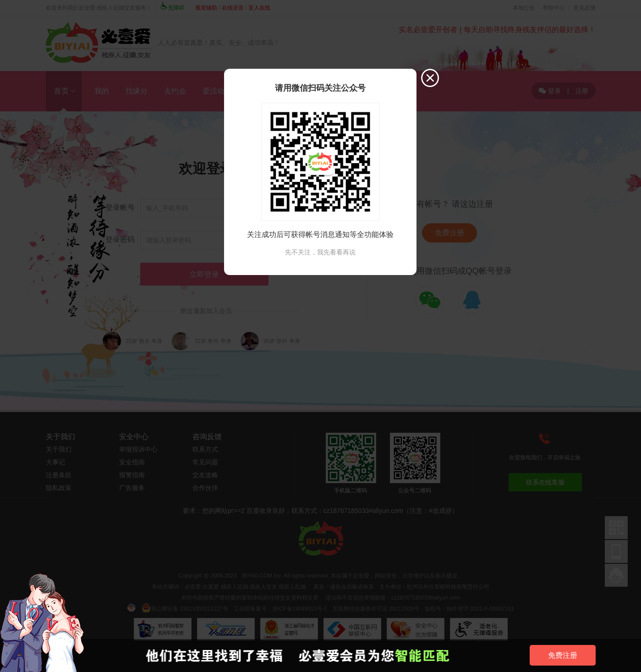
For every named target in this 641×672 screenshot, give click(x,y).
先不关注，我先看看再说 (320, 252)
